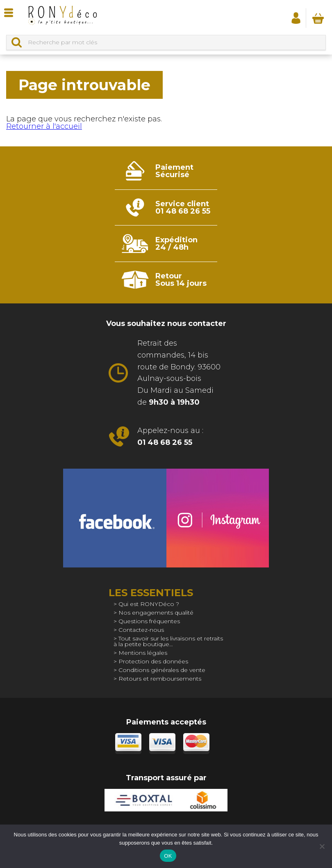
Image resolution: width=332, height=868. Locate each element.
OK (168, 856)
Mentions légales (143, 653)
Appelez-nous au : (170, 436)
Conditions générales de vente (162, 670)
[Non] (322, 846)
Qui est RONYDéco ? (149, 604)
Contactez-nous (141, 630)
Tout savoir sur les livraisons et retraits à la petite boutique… (168, 641)
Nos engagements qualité (156, 613)
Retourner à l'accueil (44, 126)
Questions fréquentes (149, 621)
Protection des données (153, 661)
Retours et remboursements (160, 679)
